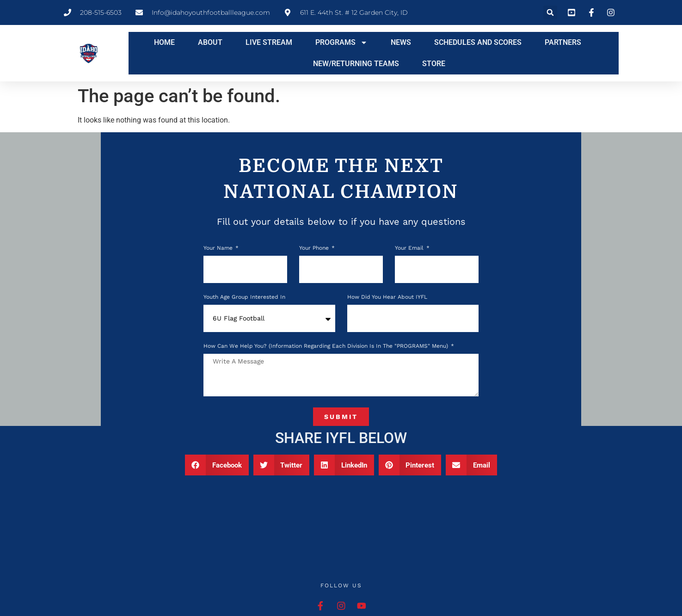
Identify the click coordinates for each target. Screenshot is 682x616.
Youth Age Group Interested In (244, 297)
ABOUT (210, 42)
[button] (550, 12)
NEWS (401, 42)
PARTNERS (563, 42)
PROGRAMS (341, 43)
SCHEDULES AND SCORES (478, 42)
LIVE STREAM (269, 42)
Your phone (315, 248)
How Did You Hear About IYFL (387, 297)
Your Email (410, 248)
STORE (434, 64)
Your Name (219, 248)
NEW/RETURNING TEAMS (356, 64)
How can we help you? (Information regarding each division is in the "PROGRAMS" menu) (327, 346)
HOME (164, 42)
